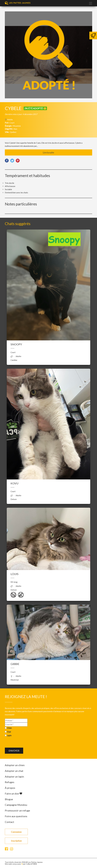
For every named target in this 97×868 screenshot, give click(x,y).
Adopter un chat (14, 771)
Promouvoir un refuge (17, 810)
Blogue (9, 799)
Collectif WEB (31, 864)
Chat (9, 732)
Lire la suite (48, 152)
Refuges (10, 782)
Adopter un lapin (14, 776)
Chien (9, 728)
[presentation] (24, 743)
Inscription (16, 841)
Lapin (9, 735)
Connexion (16, 832)
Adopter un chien (15, 765)
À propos (10, 788)
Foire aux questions (16, 816)
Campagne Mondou (16, 805)
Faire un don (13, 793)
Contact (9, 822)
